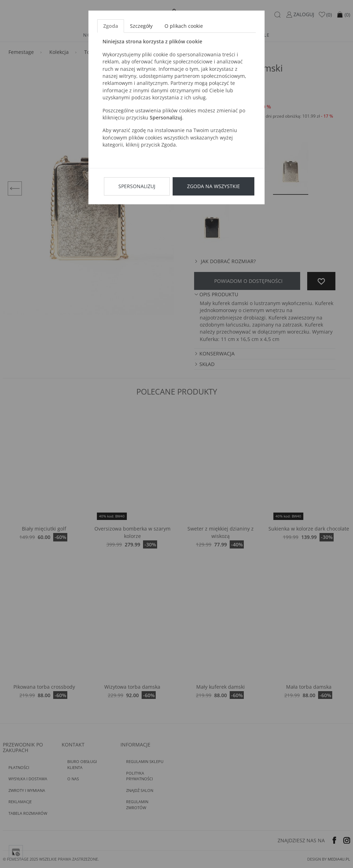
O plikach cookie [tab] (184, 26)
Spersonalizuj (137, 186)
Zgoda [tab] (111, 26)
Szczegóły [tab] (141, 26)
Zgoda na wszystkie (213, 186)
